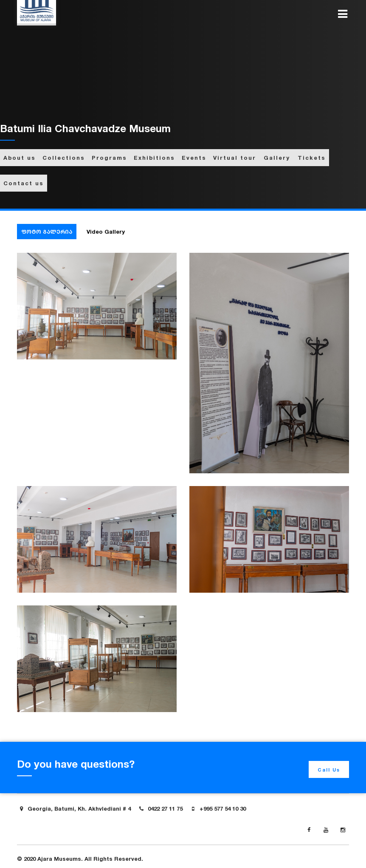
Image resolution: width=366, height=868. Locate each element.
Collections (64, 158)
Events (194, 158)
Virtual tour (235, 158)
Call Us (329, 770)
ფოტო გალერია (47, 232)
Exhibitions (154, 158)
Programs (109, 158)
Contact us (24, 183)
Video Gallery (106, 232)
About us (20, 158)
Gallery (277, 158)
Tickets (312, 158)
